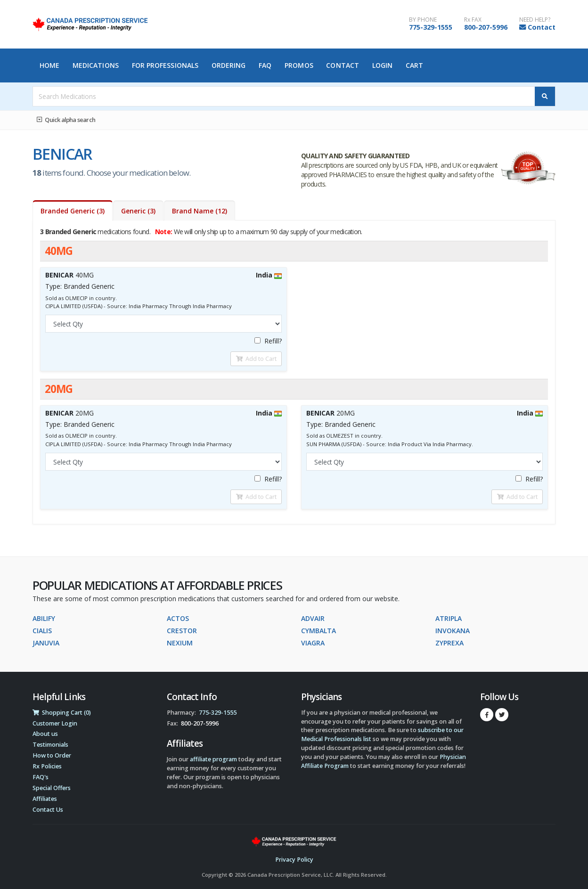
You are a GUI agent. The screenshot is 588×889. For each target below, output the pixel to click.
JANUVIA (46, 643)
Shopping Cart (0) (62, 713)
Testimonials (50, 745)
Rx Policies (47, 766)
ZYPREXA (449, 643)
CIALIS (42, 631)
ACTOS (178, 618)
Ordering (229, 65)
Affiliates (45, 799)
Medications (96, 65)
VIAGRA (313, 643)
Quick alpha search (66, 120)
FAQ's (41, 777)
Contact (542, 27)
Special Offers (52, 788)
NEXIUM (180, 643)
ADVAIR (313, 618)
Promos (299, 65)
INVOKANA (453, 631)
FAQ (265, 65)
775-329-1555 (431, 27)
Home (49, 65)
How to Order (52, 755)
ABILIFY (44, 618)
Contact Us (48, 810)
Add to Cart (256, 359)
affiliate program (213, 759)
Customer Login (55, 723)
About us (45, 734)
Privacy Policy (294, 860)
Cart (414, 65)
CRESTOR (182, 631)
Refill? (268, 341)
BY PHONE (423, 20)
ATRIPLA (449, 618)
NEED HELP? (535, 20)
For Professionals (165, 65)
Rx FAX (473, 20)
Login (383, 65)
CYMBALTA (318, 631)
